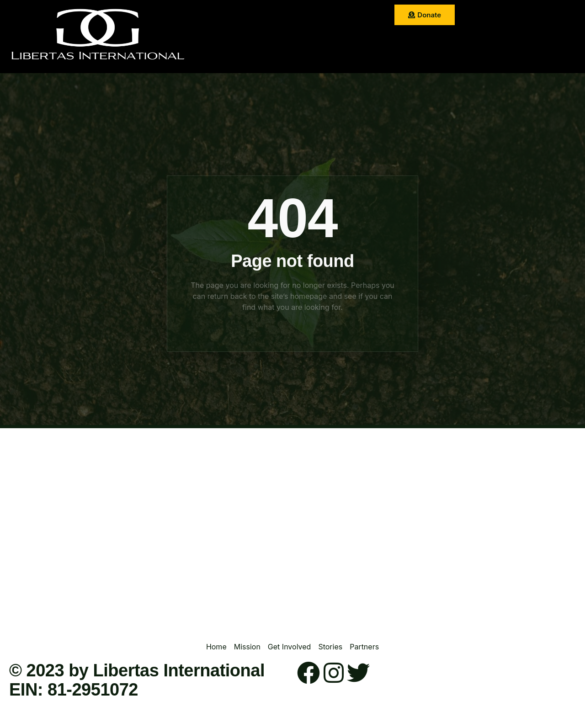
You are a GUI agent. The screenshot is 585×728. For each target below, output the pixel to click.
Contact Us (312, 39)
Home (227, 16)
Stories (356, 16)
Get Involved (310, 16)
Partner (268, 39)
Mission (263, 16)
